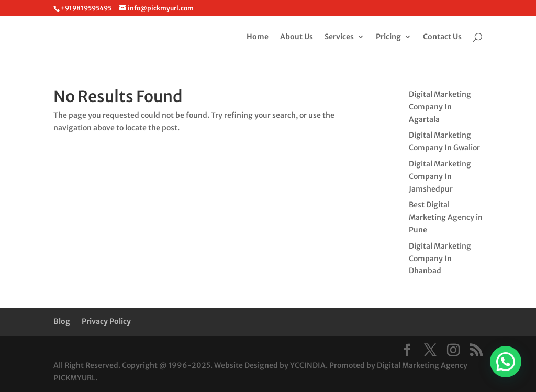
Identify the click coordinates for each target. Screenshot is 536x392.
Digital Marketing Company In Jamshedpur (440, 176)
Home (258, 37)
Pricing (388, 37)
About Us (297, 37)
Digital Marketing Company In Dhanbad (440, 259)
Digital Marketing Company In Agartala (440, 107)
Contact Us (442, 37)
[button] (506, 362)
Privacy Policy (106, 321)
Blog (62, 321)
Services (339, 37)
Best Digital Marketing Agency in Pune (446, 217)
